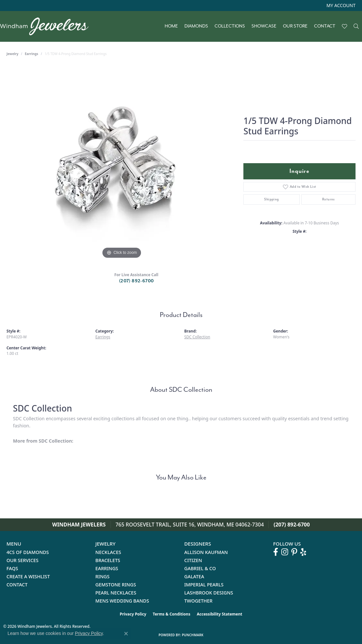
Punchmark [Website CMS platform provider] (193, 635)
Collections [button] (230, 26)
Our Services (23, 560)
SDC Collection (197, 337)
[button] (340, 6)
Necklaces (108, 552)
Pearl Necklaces (116, 593)
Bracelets (108, 560)
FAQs (12, 568)
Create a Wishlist (28, 576)
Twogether (199, 601)
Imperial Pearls (204, 585)
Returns (328, 199)
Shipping (271, 199)
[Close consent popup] (126, 634)
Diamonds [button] (196, 26)
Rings (102, 576)
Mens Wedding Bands (122, 601)
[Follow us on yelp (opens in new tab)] (303, 552)
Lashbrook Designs (209, 593)
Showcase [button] (264, 26)
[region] (122, 163)
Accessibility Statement (219, 614)
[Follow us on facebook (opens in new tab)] (276, 552)
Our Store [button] (295, 26)
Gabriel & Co (200, 568)
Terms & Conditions (171, 614)
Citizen (193, 560)
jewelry (12, 54)
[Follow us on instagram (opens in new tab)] (285, 552)
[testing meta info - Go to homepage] (47, 26)
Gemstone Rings (116, 585)
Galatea (194, 576)
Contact (325, 26)
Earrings (32, 54)
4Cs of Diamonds (28, 552)
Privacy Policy (133, 614)
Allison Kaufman (206, 552)
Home (171, 26)
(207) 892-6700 (136, 281)
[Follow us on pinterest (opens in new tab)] (294, 552)
